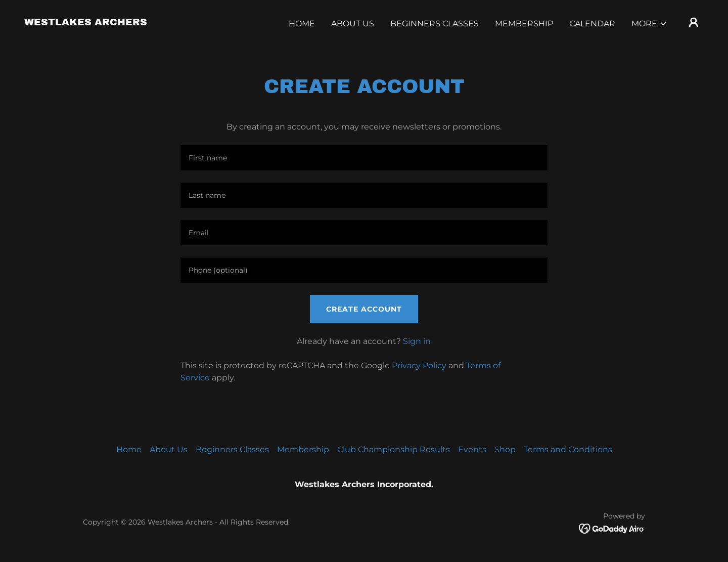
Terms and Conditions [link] (568, 449)
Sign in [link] (417, 341)
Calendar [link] (592, 24)
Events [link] (472, 449)
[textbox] (364, 158)
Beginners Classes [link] (435, 24)
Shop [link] (505, 449)
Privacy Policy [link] (419, 365)
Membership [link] (524, 24)
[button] (649, 24)
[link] (86, 23)
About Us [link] (353, 24)
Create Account (364, 309)
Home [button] (129, 449)
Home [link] (302, 24)
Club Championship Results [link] (394, 449)
